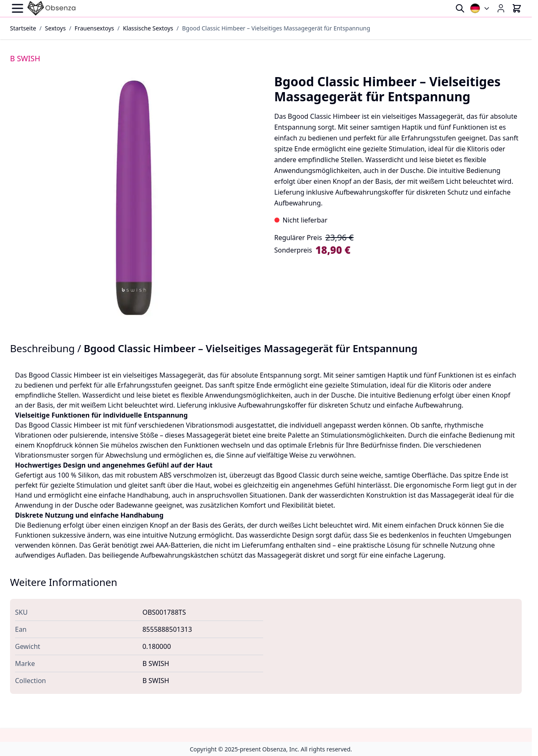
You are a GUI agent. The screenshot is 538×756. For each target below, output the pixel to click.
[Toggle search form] (460, 8)
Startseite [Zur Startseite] (23, 28)
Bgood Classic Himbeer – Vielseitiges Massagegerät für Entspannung (276, 28)
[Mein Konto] (501, 8)
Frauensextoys (94, 28)
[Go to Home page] (52, 8)
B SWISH (25, 58)
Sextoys (55, 28)
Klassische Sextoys (148, 28)
